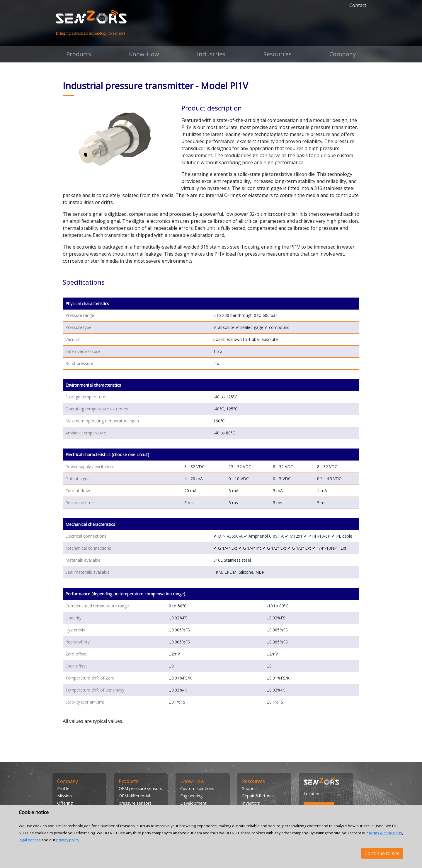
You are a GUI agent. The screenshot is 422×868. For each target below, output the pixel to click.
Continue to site (382, 853)
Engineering (192, 796)
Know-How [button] (144, 54)
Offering (65, 803)
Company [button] (343, 54)
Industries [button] (211, 54)
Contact (358, 5)
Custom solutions (197, 788)
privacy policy (68, 840)
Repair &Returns (258, 796)
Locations (313, 794)
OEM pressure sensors (140, 788)
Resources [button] (277, 54)
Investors (251, 803)
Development (193, 803)
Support (250, 788)
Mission (64, 796)
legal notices (30, 840)
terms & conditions (386, 833)
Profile (63, 788)
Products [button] (79, 54)
